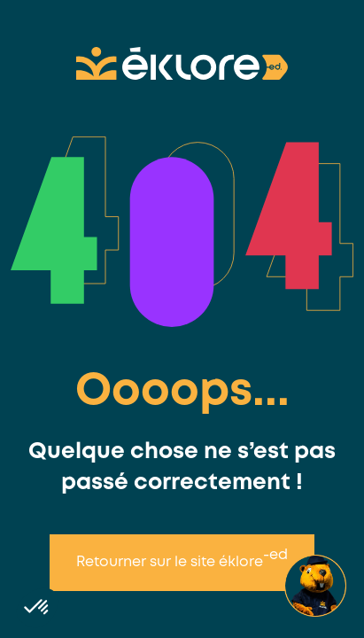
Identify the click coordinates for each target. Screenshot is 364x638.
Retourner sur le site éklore (182, 559)
